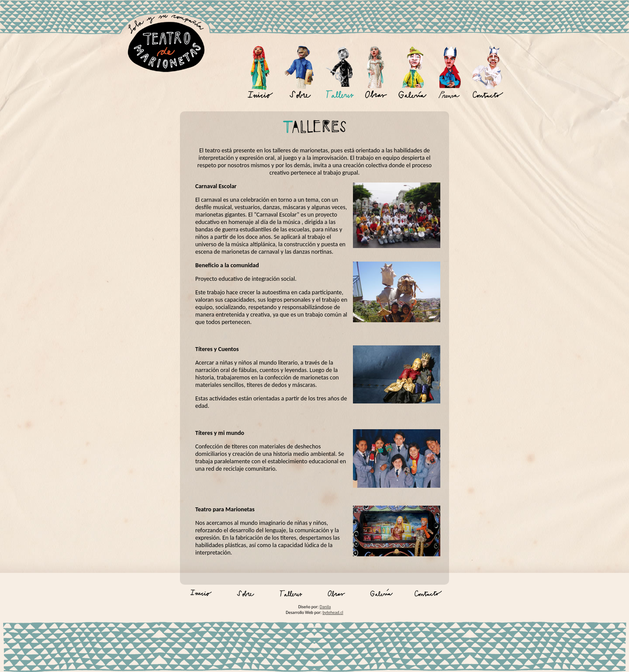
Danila (325, 607)
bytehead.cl (333, 612)
